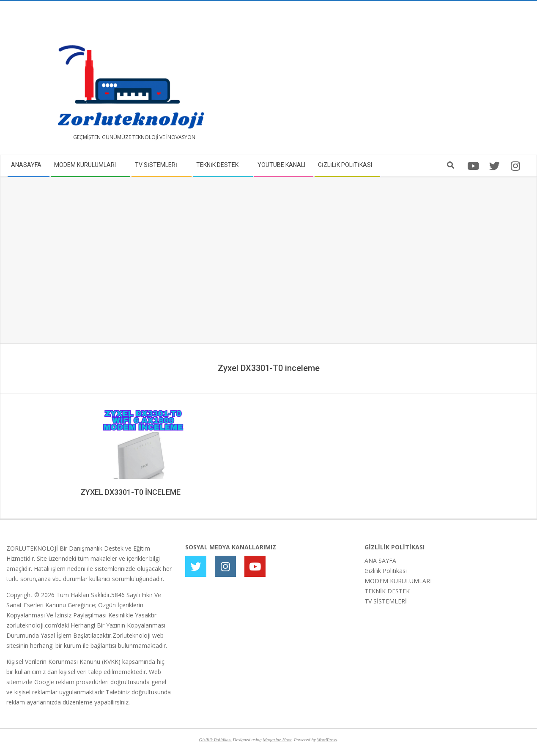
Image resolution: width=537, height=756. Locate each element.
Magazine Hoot (277, 740)
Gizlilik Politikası (386, 571)
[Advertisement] (400, 81)
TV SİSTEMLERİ (386, 601)
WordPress (327, 740)
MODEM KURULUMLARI (398, 581)
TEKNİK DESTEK (387, 591)
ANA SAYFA (380, 561)
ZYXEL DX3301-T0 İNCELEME (130, 492)
